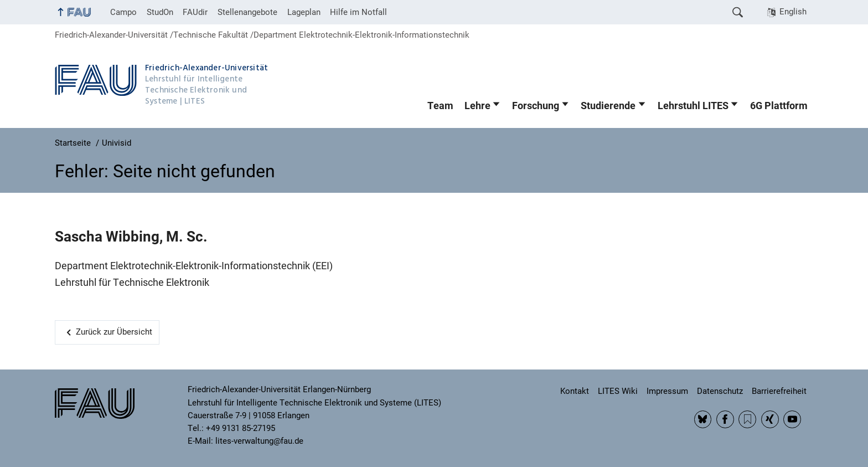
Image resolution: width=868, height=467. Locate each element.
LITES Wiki (618, 391)
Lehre (477, 106)
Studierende (608, 106)
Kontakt (575, 391)
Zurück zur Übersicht (114, 332)
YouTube (792, 419)
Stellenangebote (247, 12)
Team (440, 106)
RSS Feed (747, 419)
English (793, 12)
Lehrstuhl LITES (693, 106)
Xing (770, 419)
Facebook (725, 419)
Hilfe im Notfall (358, 12)
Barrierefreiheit (779, 391)
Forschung (536, 106)
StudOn (160, 12)
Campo (123, 12)
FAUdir (195, 12)
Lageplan (304, 12)
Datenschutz (720, 391)
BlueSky (703, 419)
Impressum (667, 391)
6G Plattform (779, 106)
